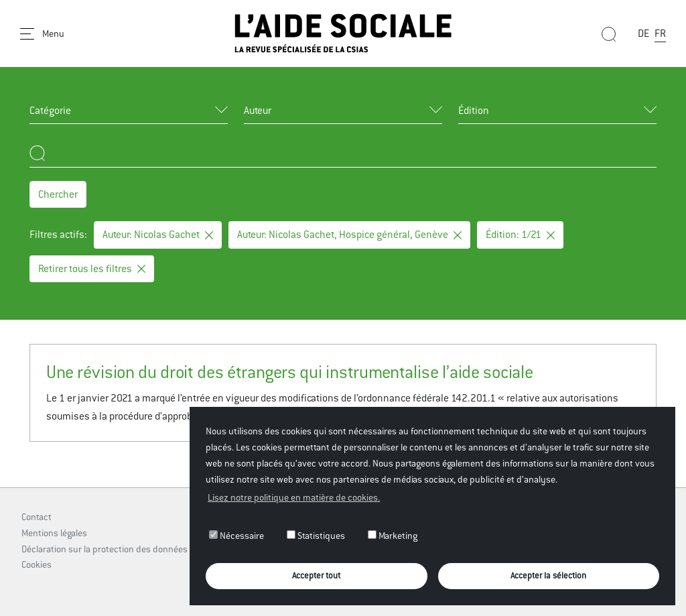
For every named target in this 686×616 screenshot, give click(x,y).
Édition (474, 110)
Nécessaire (236, 536)
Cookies (37, 564)
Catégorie (50, 110)
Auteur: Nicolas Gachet (158, 234)
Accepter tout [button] (316, 575)
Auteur (258, 110)
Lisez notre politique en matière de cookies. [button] (294, 497)
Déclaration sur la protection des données (105, 549)
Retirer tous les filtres (92, 268)
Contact (37, 517)
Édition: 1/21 (520, 234)
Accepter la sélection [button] (548, 575)
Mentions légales (54, 533)
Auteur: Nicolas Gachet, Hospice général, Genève (349, 234)
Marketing (393, 536)
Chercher (58, 194)
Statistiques (316, 536)
